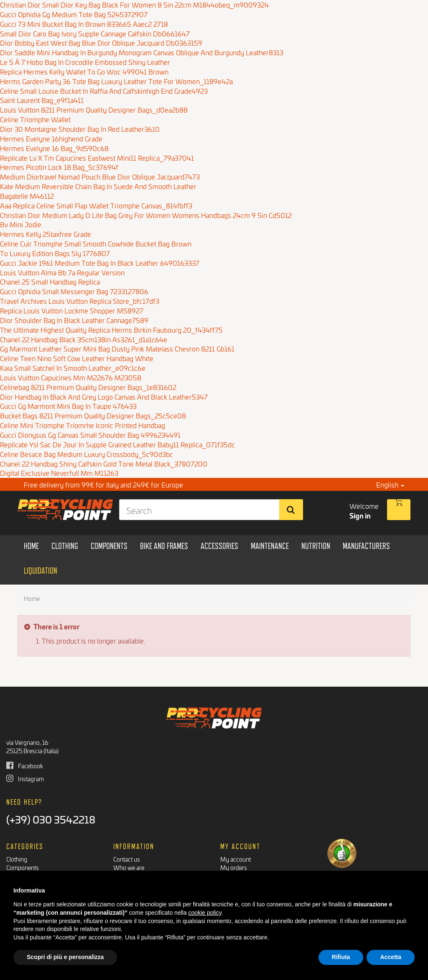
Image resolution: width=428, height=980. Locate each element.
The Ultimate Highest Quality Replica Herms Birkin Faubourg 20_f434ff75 (111, 330)
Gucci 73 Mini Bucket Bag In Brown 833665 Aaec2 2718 (84, 24)
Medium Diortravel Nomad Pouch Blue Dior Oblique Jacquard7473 (100, 176)
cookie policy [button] (205, 913)
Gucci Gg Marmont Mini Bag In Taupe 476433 (68, 406)
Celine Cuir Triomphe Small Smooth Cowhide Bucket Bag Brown (96, 243)
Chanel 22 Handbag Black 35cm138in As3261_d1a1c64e (84, 339)
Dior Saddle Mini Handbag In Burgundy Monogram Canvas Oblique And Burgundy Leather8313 (142, 52)
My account (236, 859)
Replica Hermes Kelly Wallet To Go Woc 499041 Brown (84, 71)
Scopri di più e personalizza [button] (65, 957)
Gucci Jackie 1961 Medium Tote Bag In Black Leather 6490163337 (100, 263)
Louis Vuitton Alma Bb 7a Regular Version (62, 272)
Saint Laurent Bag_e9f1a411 (42, 100)
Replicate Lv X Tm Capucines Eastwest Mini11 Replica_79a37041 (97, 158)
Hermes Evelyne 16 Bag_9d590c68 (54, 148)
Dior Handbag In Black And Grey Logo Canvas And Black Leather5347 (104, 396)
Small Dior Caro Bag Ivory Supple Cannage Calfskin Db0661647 (95, 33)
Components (23, 867)
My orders (234, 867)
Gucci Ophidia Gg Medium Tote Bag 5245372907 (74, 14)
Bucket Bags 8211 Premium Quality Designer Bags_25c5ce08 (93, 415)
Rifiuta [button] (341, 957)
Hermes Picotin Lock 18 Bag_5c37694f (59, 167)
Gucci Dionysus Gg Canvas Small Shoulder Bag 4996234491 (90, 435)
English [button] (390, 484)
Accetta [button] (391, 957)
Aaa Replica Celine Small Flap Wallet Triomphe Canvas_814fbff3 (96, 205)
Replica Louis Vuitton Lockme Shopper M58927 (72, 310)
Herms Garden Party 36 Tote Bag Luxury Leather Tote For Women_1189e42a (116, 81)
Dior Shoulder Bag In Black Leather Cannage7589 (74, 320)
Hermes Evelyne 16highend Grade (51, 138)
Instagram (25, 779)
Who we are (129, 867)
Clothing (17, 859)
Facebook (25, 766)
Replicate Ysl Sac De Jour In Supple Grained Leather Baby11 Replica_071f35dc (117, 444)
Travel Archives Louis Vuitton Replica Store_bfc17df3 (80, 301)
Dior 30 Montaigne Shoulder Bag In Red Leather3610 (80, 129)
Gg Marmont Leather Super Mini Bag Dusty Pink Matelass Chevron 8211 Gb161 (117, 348)
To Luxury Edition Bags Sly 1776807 (55, 253)
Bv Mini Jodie (21, 224)
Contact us (127, 859)
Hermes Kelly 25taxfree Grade (46, 234)
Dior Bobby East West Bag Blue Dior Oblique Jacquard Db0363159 (101, 42)
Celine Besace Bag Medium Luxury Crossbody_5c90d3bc (87, 454)
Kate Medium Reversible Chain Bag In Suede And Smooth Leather (98, 186)
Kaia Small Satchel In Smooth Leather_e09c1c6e (73, 368)
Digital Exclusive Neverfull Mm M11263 (59, 473)
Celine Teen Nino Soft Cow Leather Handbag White (77, 358)
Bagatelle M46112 (27, 196)
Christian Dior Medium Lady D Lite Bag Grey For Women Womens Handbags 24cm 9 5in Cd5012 (146, 215)
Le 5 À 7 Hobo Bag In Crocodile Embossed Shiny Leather (85, 62)
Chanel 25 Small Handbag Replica (50, 281)
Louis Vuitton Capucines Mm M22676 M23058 (71, 377)
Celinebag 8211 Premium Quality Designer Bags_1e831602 (88, 387)
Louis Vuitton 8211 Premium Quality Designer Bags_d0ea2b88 (94, 109)
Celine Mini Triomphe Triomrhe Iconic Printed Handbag (83, 425)
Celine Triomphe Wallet (35, 119)
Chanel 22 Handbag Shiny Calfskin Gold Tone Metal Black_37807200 (104, 463)
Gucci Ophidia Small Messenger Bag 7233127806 (74, 291)
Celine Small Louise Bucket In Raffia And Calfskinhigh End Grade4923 (104, 91)
